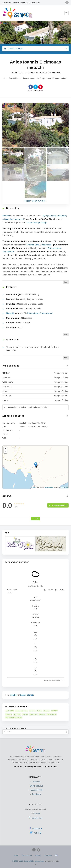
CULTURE (54, 711)
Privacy (38, 855)
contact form (37, 818)
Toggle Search (14, 49)
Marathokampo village (37, 223)
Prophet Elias (33, 245)
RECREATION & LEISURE (14, 718)
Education (9, 714)
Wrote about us (37, 786)
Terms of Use (27, 855)
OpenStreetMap (49, 488)
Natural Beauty (52, 714)
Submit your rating (58, 505)
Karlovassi (47, 245)
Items (25, 78)
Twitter (37, 833)
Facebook (37, 829)
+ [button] (5, 448)
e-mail (37, 814)
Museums (42, 714)
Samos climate (27, 695)
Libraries (25, 714)
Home (18, 78)
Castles (39, 711)
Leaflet (33, 488)
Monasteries (35, 78)
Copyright (48, 855)
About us (36, 782)
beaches (32, 711)
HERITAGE (17, 714)
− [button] (5, 452)
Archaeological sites (22, 711)
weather (14, 695)
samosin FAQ (37, 790)
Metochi (6, 216)
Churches (46, 711)
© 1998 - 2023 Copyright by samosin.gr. (28, 861)
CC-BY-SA (65, 488)
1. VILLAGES (10, 711)
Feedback (37, 794)
